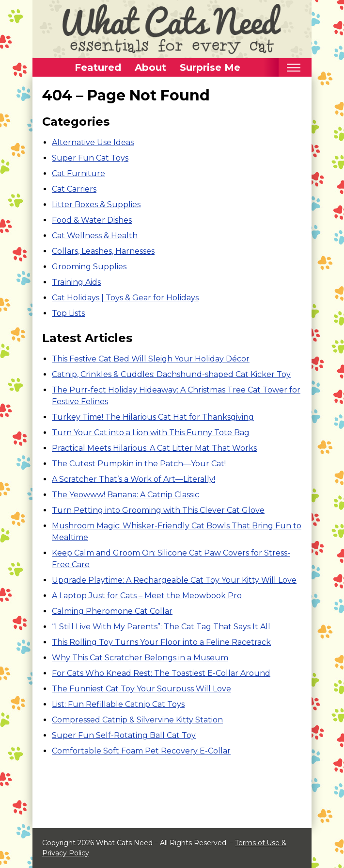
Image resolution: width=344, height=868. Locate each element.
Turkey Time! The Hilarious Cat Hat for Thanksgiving (153, 417)
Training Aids (76, 282)
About (150, 67)
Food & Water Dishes (92, 220)
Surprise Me (210, 67)
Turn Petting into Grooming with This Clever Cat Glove (158, 510)
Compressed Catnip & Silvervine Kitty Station (137, 720)
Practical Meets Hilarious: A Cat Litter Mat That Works (154, 448)
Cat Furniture (78, 173)
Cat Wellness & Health (95, 236)
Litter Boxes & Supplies (96, 205)
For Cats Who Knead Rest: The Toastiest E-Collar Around (161, 673)
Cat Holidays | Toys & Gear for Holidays (125, 298)
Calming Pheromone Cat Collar (112, 611)
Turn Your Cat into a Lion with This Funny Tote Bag (151, 433)
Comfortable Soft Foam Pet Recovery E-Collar (141, 751)
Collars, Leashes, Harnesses (103, 251)
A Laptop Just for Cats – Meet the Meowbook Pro (147, 596)
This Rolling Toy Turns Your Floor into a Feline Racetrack (161, 642)
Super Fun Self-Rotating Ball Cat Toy (124, 735)
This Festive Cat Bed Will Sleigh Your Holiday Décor (151, 359)
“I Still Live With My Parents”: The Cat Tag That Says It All (161, 627)
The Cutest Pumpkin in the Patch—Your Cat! (139, 464)
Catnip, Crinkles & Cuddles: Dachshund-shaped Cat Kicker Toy (171, 374)
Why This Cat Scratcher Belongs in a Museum (140, 658)
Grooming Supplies (89, 267)
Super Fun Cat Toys (90, 158)
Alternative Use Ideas (93, 142)
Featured (98, 67)
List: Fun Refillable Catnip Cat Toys (118, 704)
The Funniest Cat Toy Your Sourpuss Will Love (141, 689)
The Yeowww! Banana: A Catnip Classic (125, 495)
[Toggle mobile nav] (293, 68)
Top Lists (68, 313)
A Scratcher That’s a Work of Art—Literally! (133, 479)
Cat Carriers (74, 189)
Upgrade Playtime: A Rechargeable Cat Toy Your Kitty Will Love (174, 580)
